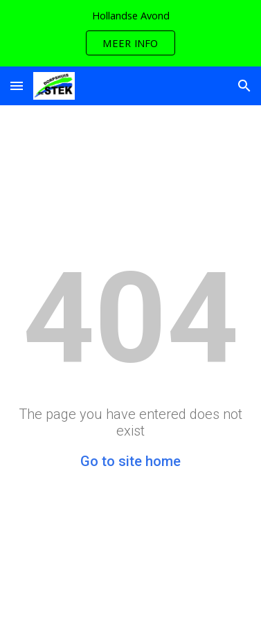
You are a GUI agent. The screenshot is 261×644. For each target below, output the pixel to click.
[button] (17, 86)
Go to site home (130, 461)
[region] (130, 33)
